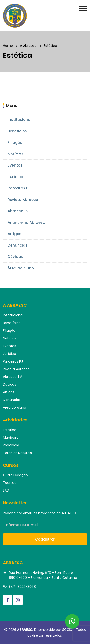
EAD (6, 490)
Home (8, 46)
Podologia (11, 445)
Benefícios (17, 131)
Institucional (20, 120)
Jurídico (15, 177)
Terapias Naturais (17, 453)
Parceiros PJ (19, 188)
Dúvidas (15, 257)
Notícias (16, 154)
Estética (10, 430)
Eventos (15, 165)
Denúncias (18, 245)
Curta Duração (15, 475)
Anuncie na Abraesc (26, 222)
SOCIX (67, 629)
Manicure (11, 438)
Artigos (15, 234)
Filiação (15, 142)
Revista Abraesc (23, 200)
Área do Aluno (21, 268)
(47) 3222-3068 (22, 587)
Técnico (10, 483)
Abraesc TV (18, 211)
